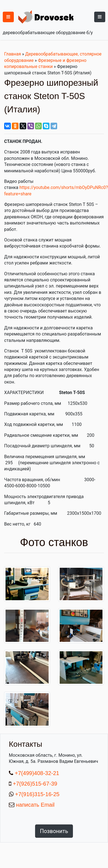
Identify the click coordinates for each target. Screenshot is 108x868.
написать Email (35, 805)
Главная (13, 54)
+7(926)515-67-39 (35, 784)
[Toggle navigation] (100, 17)
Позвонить (54, 831)
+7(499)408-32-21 (36, 773)
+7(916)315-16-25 (36, 794)
